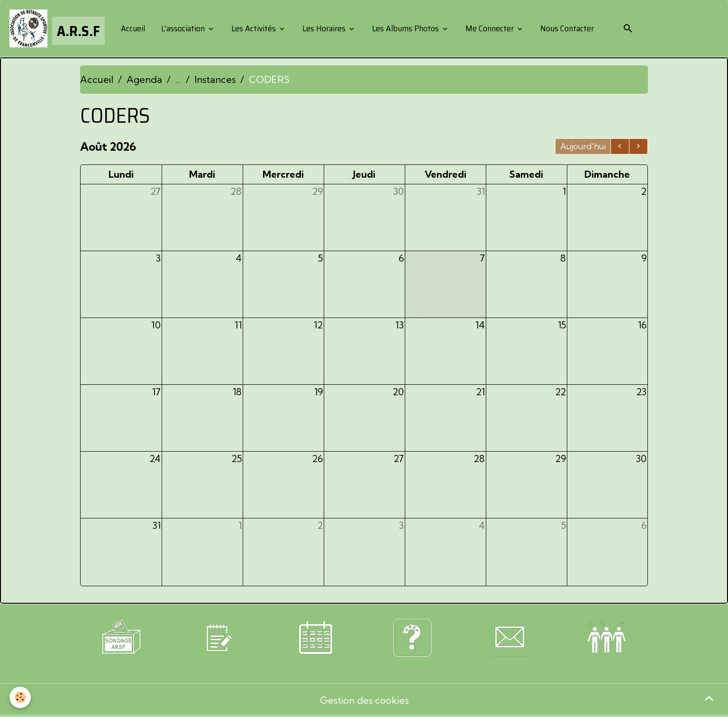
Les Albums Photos (405, 28)
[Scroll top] (709, 698)
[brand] (57, 28)
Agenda (144, 79)
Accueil (132, 28)
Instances (215, 79)
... (178, 79)
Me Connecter (490, 28)
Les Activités (254, 28)
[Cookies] (20, 697)
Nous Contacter (566, 28)
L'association (183, 28)
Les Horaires (324, 28)
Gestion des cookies (364, 700)
